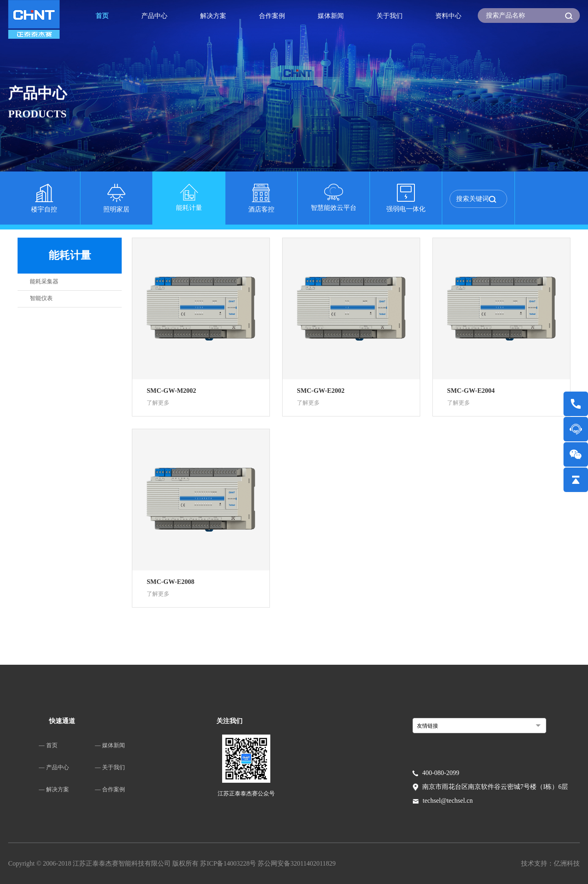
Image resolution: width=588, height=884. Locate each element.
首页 (102, 16)
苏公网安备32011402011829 (297, 863)
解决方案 (213, 16)
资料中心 (448, 16)
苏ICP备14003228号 (229, 863)
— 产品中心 (54, 767)
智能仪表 (41, 298)
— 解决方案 (54, 789)
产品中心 (154, 16)
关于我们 (390, 16)
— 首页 (48, 745)
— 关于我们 (110, 767)
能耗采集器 (44, 282)
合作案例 (272, 16)
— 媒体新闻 (110, 745)
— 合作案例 (110, 789)
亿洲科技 (567, 863)
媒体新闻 (331, 16)
